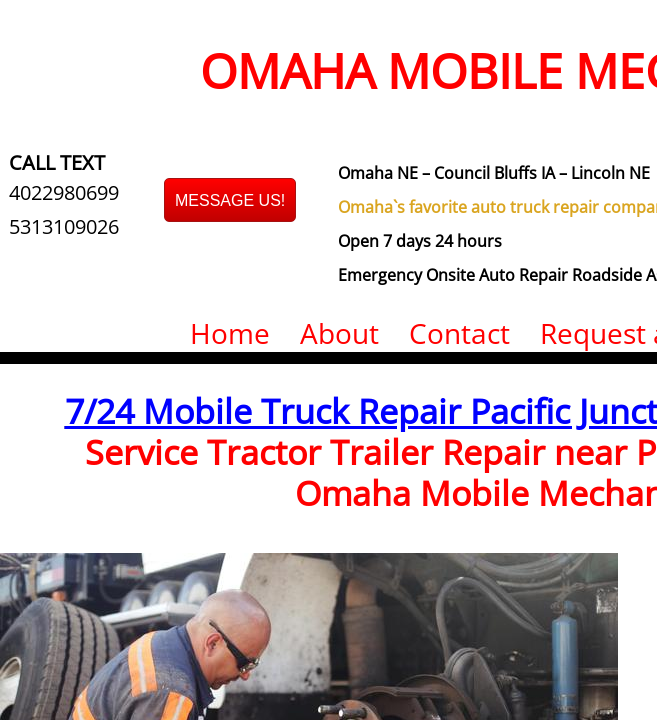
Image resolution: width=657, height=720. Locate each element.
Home (230, 333)
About (339, 333)
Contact (459, 333)
